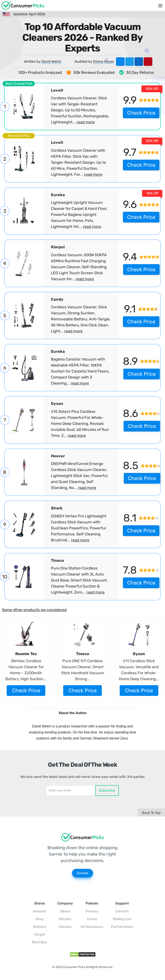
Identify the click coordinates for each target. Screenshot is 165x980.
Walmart (40, 927)
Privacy (92, 911)
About (65, 911)
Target (40, 934)
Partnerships (122, 927)
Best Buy (40, 942)
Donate (82, 873)
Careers (65, 927)
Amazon (40, 911)
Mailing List (122, 919)
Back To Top (151, 813)
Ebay (40, 919)
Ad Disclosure (92, 927)
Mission (65, 919)
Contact (122, 911)
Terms (92, 919)
